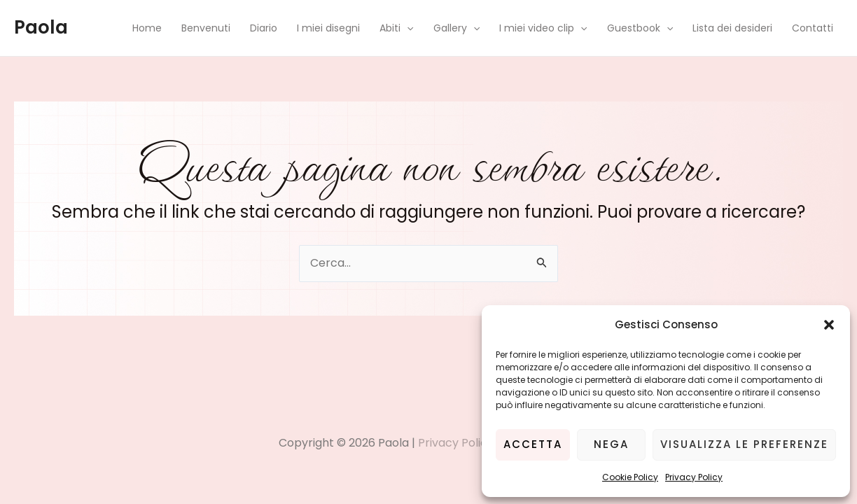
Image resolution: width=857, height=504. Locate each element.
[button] (829, 325)
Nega (611, 444)
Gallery (457, 28)
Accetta (533, 444)
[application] (407, 28)
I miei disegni (328, 28)
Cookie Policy (630, 477)
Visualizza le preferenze (744, 444)
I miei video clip (543, 28)
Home (147, 28)
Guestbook (640, 28)
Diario (264, 28)
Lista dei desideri (732, 28)
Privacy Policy (694, 477)
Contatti (813, 28)
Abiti (396, 28)
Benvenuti (206, 28)
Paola (41, 27)
